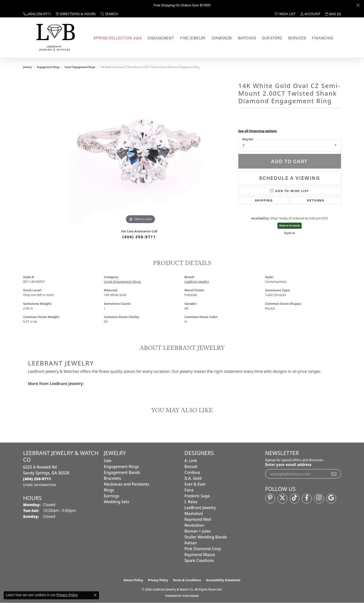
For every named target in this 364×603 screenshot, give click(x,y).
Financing (322, 38)
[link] (37, 14)
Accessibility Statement (223, 580)
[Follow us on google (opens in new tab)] (331, 499)
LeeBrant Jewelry (197, 282)
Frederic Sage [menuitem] (197, 496)
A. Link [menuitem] (191, 461)
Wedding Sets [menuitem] (117, 502)
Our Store (272, 38)
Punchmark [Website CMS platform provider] (191, 596)
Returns (316, 200)
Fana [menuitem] (189, 490)
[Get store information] (40, 485)
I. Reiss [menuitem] (191, 502)
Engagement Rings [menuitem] (121, 466)
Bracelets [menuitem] (113, 478)
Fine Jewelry (193, 38)
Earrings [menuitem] (112, 496)
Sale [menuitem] (108, 461)
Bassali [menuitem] (191, 466)
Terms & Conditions (187, 580)
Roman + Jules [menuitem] (198, 531)
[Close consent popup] (95, 595)
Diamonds (222, 38)
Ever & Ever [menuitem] (195, 484)
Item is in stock (290, 225)
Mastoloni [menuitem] (194, 513)
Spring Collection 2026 (118, 38)
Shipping (264, 200)
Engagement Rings (48, 67)
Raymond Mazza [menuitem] (200, 555)
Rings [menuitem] (109, 490)
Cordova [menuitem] (192, 472)
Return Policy (133, 580)
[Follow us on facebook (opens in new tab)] (307, 499)
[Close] (358, 5)
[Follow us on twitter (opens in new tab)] (282, 499)
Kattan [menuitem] (191, 543)
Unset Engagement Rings (80, 67)
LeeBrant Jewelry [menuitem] (200, 508)
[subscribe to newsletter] (334, 474)
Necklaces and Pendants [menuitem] (127, 484)
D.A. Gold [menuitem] (193, 478)
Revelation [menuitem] (194, 525)
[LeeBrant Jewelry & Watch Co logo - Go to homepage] (55, 38)
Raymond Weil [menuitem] (198, 519)
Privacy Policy (158, 580)
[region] (141, 152)
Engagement (161, 38)
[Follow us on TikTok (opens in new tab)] (295, 499)
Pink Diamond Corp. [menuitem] (203, 549)
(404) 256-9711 (139, 237)
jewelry (28, 67)
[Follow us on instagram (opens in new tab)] (319, 499)
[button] (109, 14)
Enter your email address (288, 465)
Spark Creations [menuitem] (199, 560)
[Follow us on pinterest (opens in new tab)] (270, 499)
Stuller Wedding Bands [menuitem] (206, 537)
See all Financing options (258, 131)
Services (297, 38)
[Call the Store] (37, 479)
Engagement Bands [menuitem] (122, 472)
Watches (247, 38)
